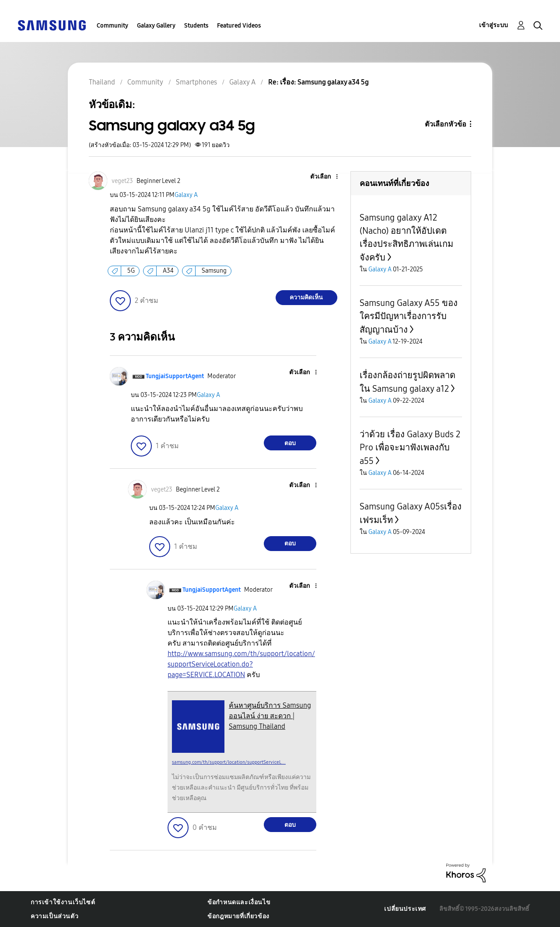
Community (112, 26)
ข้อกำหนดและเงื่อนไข (239, 902)
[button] (322, 177)
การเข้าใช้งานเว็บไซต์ (63, 902)
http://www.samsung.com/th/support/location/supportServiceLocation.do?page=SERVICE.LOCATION (241, 664)
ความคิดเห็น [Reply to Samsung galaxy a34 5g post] (306, 297)
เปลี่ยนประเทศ (405, 909)
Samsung (214, 271)
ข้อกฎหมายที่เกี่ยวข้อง (238, 916)
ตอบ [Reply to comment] (290, 443)
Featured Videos (239, 26)
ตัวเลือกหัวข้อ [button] (446, 124)
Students (196, 26)
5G (131, 271)
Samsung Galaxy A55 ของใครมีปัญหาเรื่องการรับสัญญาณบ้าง (409, 316)
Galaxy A (186, 195)
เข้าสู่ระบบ (493, 25)
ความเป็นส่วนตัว (54, 916)
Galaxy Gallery (156, 26)
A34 (168, 271)
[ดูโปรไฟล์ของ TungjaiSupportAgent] (175, 376)
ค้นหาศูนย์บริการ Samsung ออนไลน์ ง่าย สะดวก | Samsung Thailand (270, 716)
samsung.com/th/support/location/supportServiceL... (229, 762)
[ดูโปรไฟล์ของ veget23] (122, 181)
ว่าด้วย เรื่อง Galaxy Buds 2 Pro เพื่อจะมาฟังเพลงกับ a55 (410, 448)
